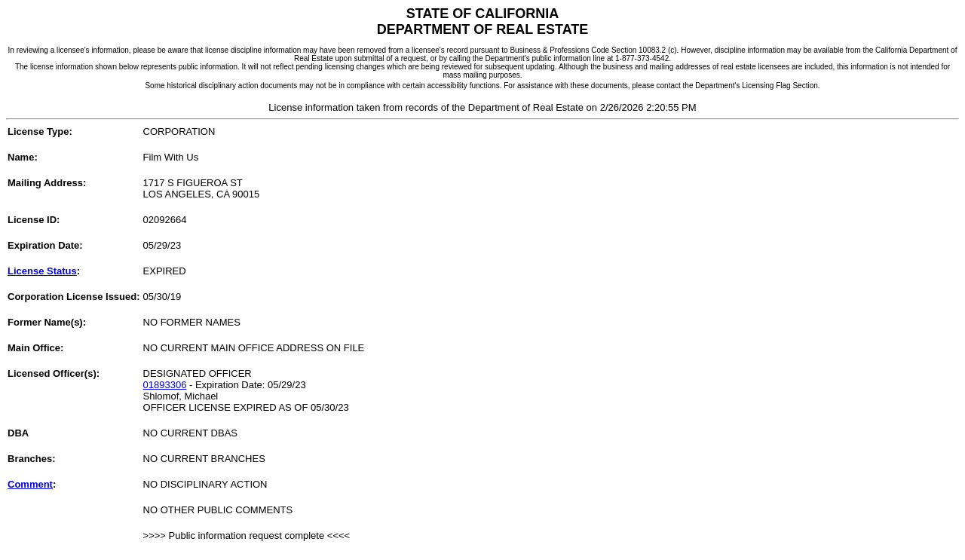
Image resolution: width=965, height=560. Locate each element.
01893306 (165, 385)
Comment (30, 484)
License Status (42, 271)
